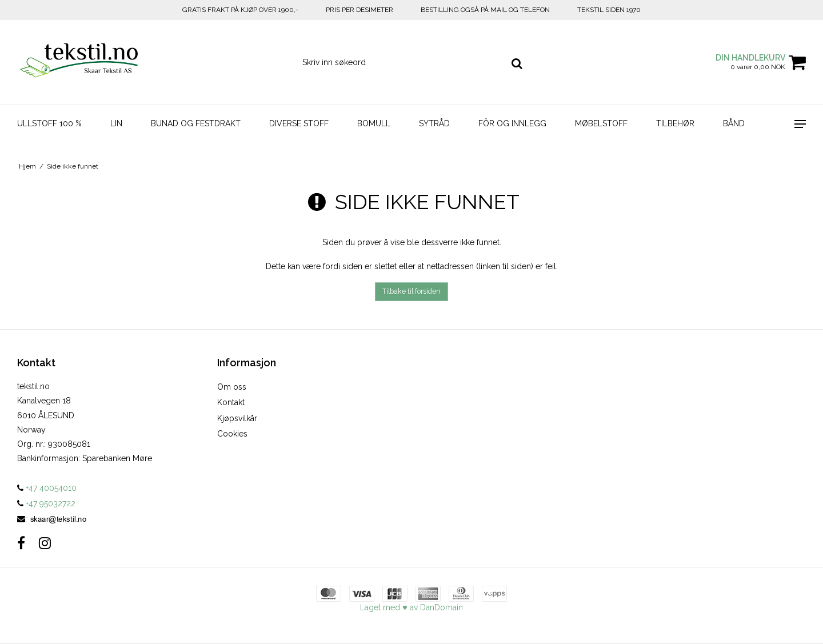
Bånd (734, 123)
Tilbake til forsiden (411, 291)
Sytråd (434, 123)
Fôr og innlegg (512, 123)
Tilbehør (675, 123)
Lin (116, 123)
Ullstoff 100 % (49, 123)
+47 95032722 (46, 503)
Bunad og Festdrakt (196, 123)
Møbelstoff (601, 123)
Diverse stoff (299, 123)
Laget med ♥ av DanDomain (411, 607)
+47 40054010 (47, 488)
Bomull (374, 123)
